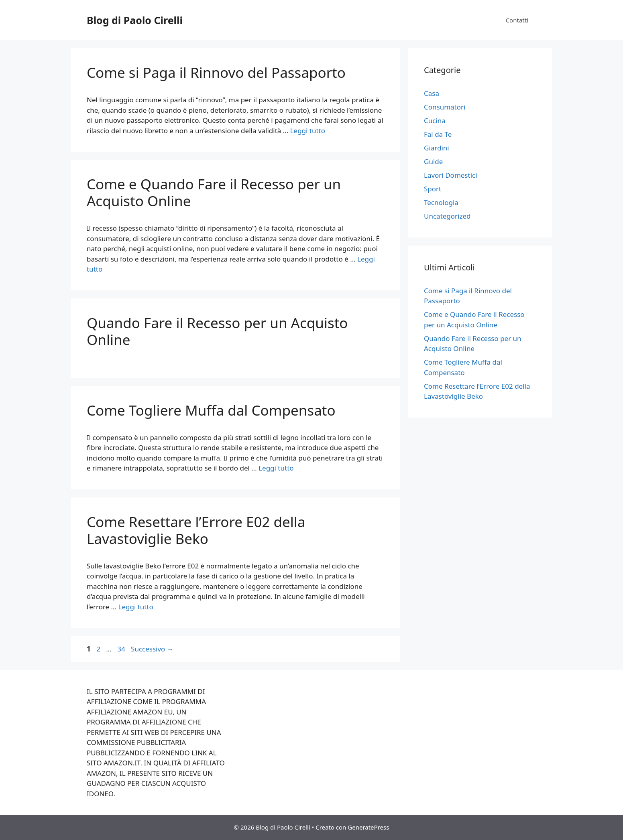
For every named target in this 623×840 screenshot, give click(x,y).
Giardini (437, 148)
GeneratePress (368, 827)
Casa (432, 93)
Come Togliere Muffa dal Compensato (211, 410)
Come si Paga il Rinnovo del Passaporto (216, 72)
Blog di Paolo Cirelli (135, 20)
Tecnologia (441, 202)
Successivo (152, 649)
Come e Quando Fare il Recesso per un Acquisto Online (214, 192)
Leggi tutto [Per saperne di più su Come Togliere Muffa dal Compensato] (276, 468)
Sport (433, 189)
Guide (433, 161)
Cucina (435, 121)
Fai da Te (438, 134)
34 (122, 649)
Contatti (517, 20)
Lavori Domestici (451, 175)
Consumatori (445, 107)
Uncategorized (447, 216)
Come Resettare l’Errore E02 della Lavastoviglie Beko (196, 530)
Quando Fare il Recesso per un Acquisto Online (217, 331)
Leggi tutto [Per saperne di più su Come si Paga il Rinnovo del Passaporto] (308, 131)
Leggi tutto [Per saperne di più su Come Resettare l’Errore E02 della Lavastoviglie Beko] (135, 607)
